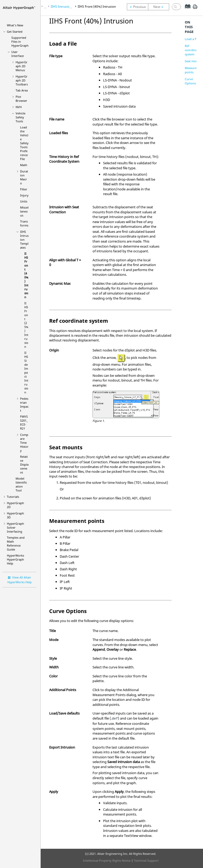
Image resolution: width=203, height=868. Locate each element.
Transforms (24, 223)
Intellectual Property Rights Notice (107, 860)
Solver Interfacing (15, 527)
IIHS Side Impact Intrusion (26, 372)
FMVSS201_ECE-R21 (24, 422)
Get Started (15, 32)
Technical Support (146, 860)
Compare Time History (24, 443)
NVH (19, 107)
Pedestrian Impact (24, 404)
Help (15, 559)
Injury (24, 195)
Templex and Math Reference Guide (16, 543)
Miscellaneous (24, 211)
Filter (24, 189)
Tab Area (22, 90)
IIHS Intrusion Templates (24, 240)
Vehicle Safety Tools (20, 117)
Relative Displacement (24, 464)
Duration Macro (24, 177)
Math (24, 165)
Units (24, 201)
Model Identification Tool (21, 484)
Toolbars (22, 80)
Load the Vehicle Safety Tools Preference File (24, 143)
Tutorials (13, 497)
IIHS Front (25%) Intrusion (26, 325)
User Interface (18, 54)
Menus (22, 66)
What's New (15, 25)
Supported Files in (20, 42)
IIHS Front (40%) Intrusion (26, 275)
